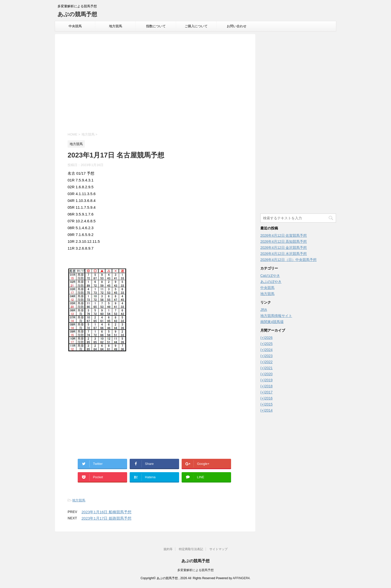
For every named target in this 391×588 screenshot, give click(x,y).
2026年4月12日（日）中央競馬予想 (288, 260)
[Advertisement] (155, 84)
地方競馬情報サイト (276, 316)
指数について (156, 26)
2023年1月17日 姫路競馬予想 (106, 518)
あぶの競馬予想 (77, 14)
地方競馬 (116, 26)
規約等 (168, 549)
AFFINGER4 (241, 578)
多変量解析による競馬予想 (195, 570)
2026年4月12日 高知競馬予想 (284, 242)
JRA (264, 310)
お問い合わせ (237, 26)
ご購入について (196, 26)
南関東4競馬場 (272, 322)
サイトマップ (218, 549)
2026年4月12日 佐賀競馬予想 (284, 235)
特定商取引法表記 (191, 549)
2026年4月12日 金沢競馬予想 (284, 248)
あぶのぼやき (271, 282)
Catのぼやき (270, 276)
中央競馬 (75, 26)
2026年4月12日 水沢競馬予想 (284, 254)
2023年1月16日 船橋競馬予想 (106, 512)
